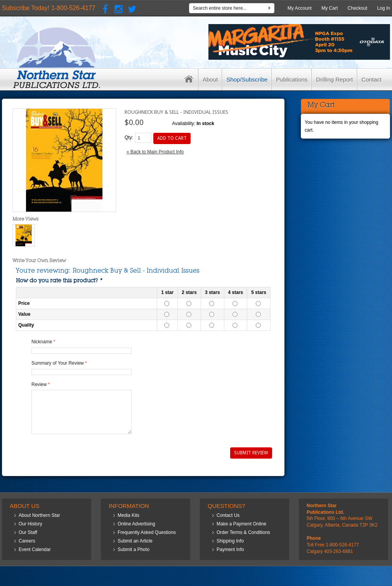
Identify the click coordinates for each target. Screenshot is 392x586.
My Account (300, 8)
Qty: (129, 137)
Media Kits (128, 515)
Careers (27, 541)
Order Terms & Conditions (243, 532)
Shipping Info (230, 541)
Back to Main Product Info (155, 152)
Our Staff (28, 532)
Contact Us (228, 515)
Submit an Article (135, 541)
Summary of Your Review (58, 363)
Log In (384, 8)
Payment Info (230, 549)
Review (39, 385)
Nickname (42, 342)
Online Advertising (136, 524)
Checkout (358, 8)
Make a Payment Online (241, 524)
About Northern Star (39, 515)
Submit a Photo (134, 549)
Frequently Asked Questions (147, 532)
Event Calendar (35, 549)
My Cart (330, 8)
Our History (30, 524)
